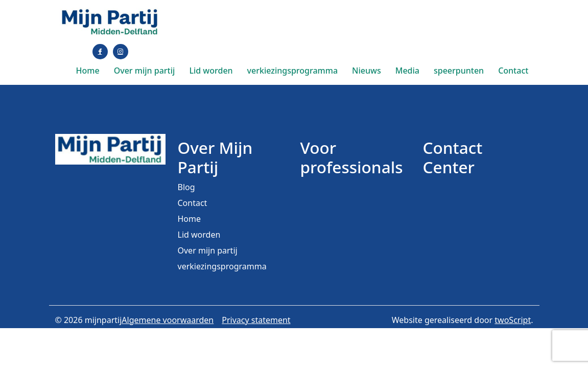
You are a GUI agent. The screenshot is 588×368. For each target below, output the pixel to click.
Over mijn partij (145, 71)
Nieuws (367, 71)
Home (88, 71)
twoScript (513, 320)
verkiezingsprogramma (292, 71)
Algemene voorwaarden (168, 320)
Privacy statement (256, 320)
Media (407, 71)
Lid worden (211, 71)
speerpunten (459, 71)
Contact (513, 71)
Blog (186, 187)
